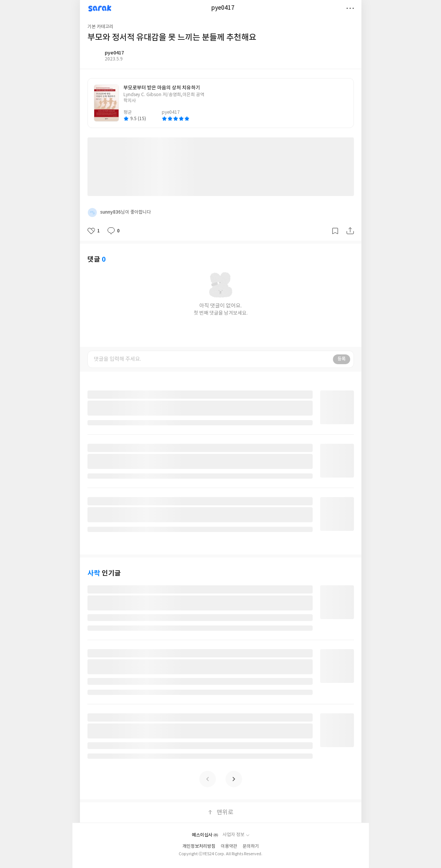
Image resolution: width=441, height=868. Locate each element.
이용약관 (229, 846)
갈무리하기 (335, 231)
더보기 (350, 8)
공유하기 (350, 231)
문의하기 (251, 846)
